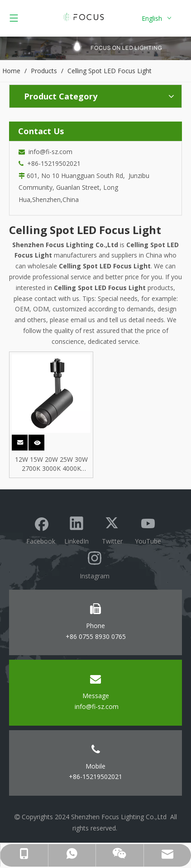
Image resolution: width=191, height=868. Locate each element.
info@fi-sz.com (49, 152)
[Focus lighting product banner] (95, 48)
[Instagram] (95, 564)
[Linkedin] (76, 529)
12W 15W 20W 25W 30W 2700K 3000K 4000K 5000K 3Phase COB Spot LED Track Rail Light (51, 464)
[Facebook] (41, 529)
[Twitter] (112, 529)
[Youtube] (148, 529)
